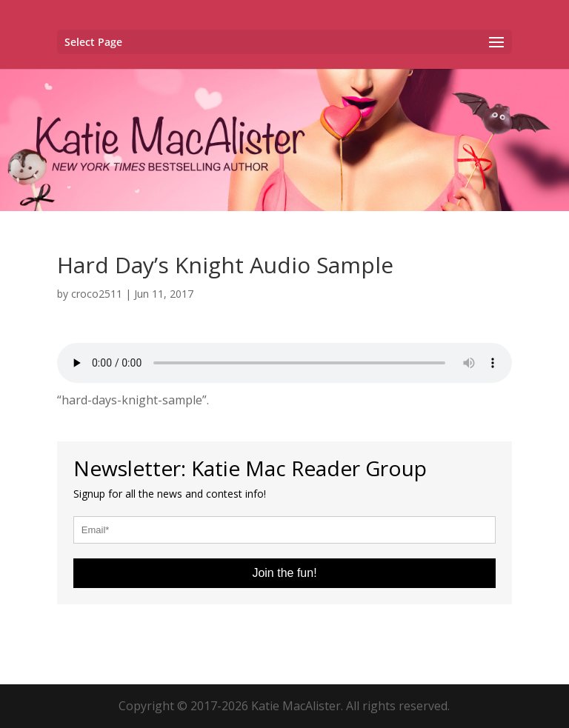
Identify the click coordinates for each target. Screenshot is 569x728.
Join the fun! (284, 573)
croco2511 (97, 294)
